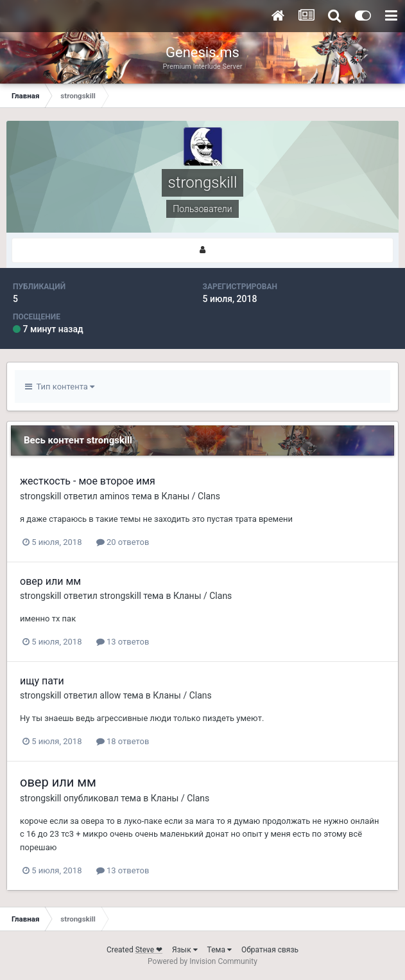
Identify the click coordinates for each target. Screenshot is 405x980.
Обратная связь (270, 950)
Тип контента (60, 387)
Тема (220, 950)
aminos (114, 496)
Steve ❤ (149, 950)
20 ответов (123, 542)
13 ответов (123, 642)
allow (110, 695)
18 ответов (123, 741)
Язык (185, 950)
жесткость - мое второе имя (88, 481)
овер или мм (50, 581)
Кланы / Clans (191, 496)
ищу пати (42, 681)
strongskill (41, 496)
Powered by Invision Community (202, 961)
